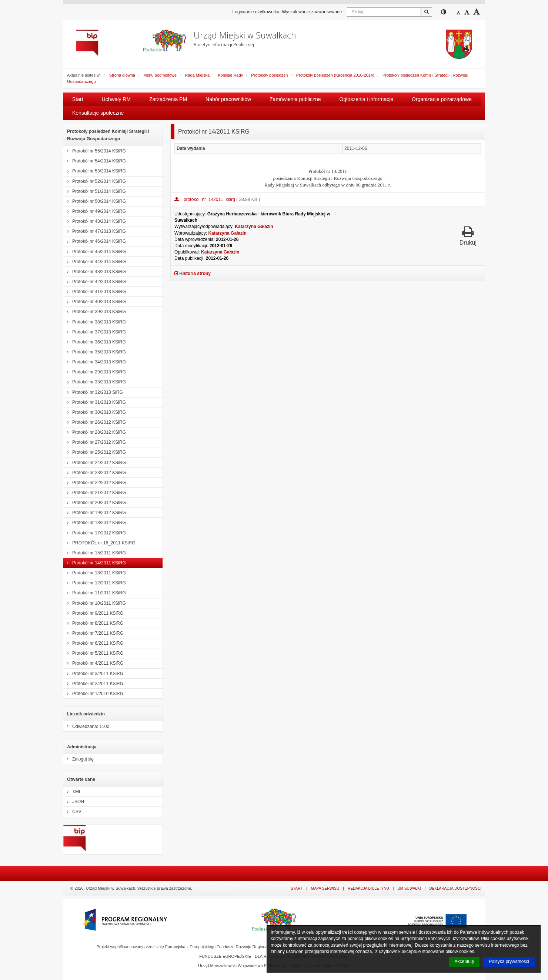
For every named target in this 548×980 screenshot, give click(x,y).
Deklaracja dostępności (455, 888)
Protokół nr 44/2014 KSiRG (95, 262)
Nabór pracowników (228, 99)
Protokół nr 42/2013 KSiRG (95, 282)
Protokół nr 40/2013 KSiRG (95, 302)
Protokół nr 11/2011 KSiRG (95, 593)
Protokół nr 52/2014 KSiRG (95, 181)
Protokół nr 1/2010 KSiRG (93, 694)
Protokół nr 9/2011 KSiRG (93, 613)
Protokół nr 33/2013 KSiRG (95, 382)
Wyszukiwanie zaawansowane (312, 12)
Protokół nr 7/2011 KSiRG (93, 633)
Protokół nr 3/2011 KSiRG (93, 674)
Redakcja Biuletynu (368, 888)
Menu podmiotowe (160, 75)
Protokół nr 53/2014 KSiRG (95, 171)
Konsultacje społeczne (98, 113)
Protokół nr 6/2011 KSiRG (93, 643)
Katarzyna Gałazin (254, 226)
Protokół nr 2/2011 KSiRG (93, 684)
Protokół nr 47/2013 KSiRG (95, 231)
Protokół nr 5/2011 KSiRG (93, 653)
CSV (72, 812)
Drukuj (468, 236)
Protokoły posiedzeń (269, 75)
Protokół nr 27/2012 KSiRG (95, 442)
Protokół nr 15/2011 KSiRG (95, 553)
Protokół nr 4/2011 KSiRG (93, 663)
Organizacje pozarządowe (442, 99)
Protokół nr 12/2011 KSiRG (95, 583)
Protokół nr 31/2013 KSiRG (95, 402)
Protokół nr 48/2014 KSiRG (95, 221)
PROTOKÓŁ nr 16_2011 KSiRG (99, 543)
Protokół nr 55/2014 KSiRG (95, 151)
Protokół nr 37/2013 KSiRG (95, 332)
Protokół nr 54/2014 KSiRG (95, 161)
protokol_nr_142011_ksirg (210, 199)
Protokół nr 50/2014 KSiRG (95, 201)
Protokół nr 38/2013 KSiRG (95, 322)
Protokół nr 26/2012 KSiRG (95, 422)
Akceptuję (465, 961)
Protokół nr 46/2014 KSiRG (95, 241)
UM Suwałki (409, 888)
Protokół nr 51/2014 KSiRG (95, 191)
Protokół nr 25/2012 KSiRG (95, 452)
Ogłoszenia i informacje (367, 99)
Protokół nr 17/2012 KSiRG (95, 533)
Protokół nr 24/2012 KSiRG (95, 463)
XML (72, 792)
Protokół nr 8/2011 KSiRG (93, 623)
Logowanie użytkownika (256, 12)
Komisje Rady (230, 75)
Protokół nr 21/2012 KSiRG (95, 493)
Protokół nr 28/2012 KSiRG (95, 432)
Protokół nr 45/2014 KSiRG (95, 252)
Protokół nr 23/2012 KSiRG (95, 473)
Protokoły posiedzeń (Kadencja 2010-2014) (335, 75)
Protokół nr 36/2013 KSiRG (95, 342)
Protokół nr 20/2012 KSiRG (95, 503)
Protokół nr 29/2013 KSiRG (95, 372)
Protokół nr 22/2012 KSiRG (95, 483)
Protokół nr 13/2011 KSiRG (95, 573)
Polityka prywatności (509, 961)
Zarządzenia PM (168, 99)
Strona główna (122, 75)
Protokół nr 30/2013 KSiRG (95, 412)
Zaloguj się (78, 759)
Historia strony (193, 273)
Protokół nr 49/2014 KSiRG (95, 211)
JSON (74, 802)
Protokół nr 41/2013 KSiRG (95, 292)
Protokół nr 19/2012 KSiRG (95, 513)
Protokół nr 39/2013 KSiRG (95, 312)
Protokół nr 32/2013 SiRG (93, 392)
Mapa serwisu (325, 888)
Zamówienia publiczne (295, 99)
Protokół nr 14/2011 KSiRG (95, 563)
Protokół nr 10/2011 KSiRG (95, 603)
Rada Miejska (197, 75)
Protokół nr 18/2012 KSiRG (95, 523)
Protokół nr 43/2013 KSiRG (95, 272)
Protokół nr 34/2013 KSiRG (95, 362)
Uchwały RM (116, 99)
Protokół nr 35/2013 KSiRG (95, 352)
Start (78, 99)
